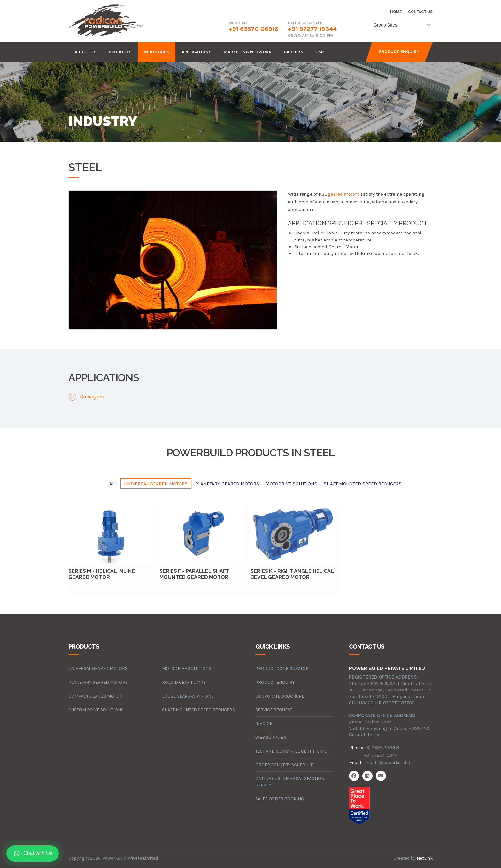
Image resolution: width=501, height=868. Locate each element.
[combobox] (402, 26)
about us (85, 52)
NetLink (425, 858)
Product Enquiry (399, 52)
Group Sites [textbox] (385, 25)
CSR (320, 52)
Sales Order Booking (280, 799)
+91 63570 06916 (253, 29)
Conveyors (92, 397)
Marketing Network (248, 52)
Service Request (274, 710)
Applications (197, 52)
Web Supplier (271, 737)
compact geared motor (95, 696)
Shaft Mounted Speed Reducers (363, 484)
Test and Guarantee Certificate (291, 751)
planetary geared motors (227, 484)
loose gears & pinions (188, 696)
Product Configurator (282, 669)
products (120, 52)
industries (157, 52)
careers (293, 52)
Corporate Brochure (280, 696)
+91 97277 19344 (312, 29)
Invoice (264, 724)
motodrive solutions (291, 484)
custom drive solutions (96, 710)
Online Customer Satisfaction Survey (290, 782)
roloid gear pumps (184, 682)
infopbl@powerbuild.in (388, 762)
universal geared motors (156, 484)
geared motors (343, 194)
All (113, 484)
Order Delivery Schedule (284, 765)
